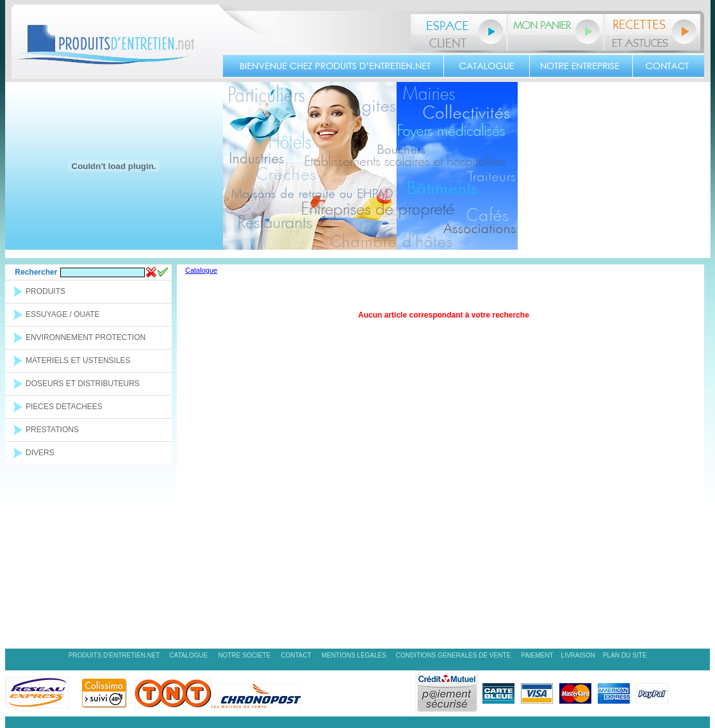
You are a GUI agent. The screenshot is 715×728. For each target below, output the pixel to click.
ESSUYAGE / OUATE (63, 314)
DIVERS (40, 453)
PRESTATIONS (52, 430)
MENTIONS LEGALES (355, 655)
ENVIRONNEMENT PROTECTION (86, 337)
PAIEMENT (537, 655)
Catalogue (201, 270)
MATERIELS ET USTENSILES (78, 360)
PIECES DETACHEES (64, 407)
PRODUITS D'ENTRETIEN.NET (115, 655)
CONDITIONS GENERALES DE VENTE (453, 655)
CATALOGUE (188, 655)
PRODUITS (45, 291)
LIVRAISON (578, 655)
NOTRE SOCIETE (245, 655)
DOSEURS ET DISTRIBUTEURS (83, 384)
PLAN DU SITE (625, 655)
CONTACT (296, 655)
